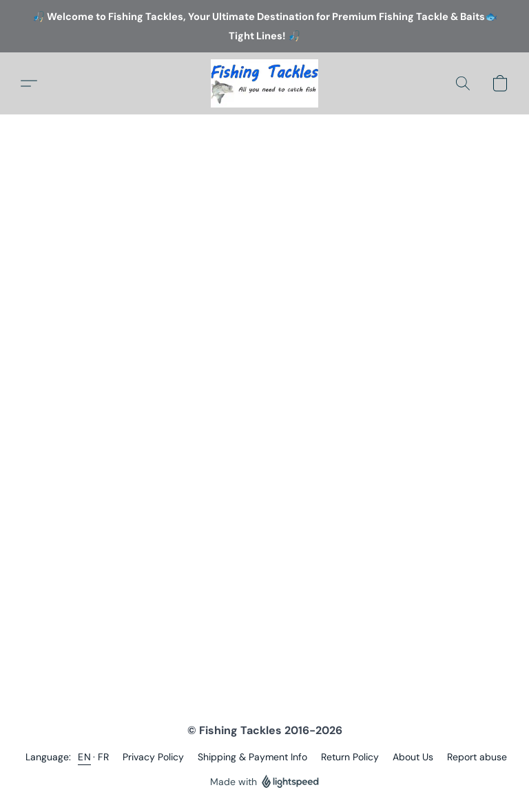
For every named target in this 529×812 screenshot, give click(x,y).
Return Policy (350, 757)
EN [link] (84, 757)
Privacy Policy (153, 757)
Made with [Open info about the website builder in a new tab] (264, 782)
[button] (264, 83)
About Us (413, 757)
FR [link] (103, 757)
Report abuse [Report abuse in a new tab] (477, 757)
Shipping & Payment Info (252, 757)
